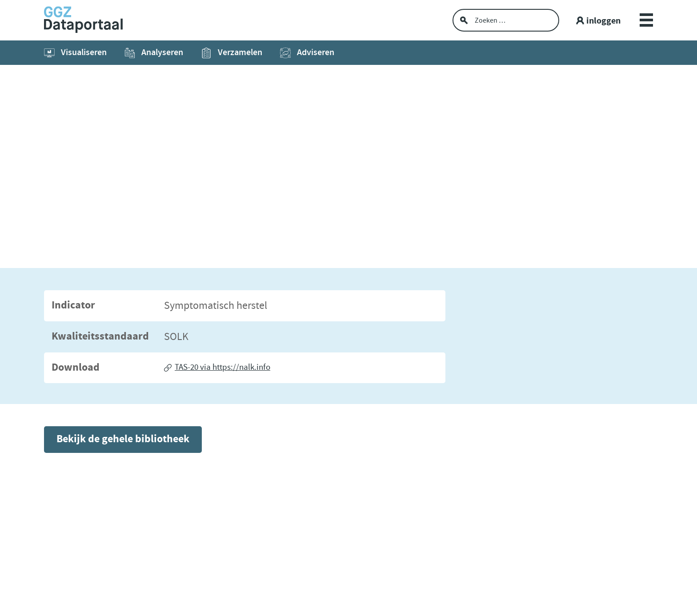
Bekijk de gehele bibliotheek (123, 439)
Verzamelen (232, 52)
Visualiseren (75, 52)
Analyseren (154, 52)
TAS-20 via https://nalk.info (222, 367)
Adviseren (307, 52)
